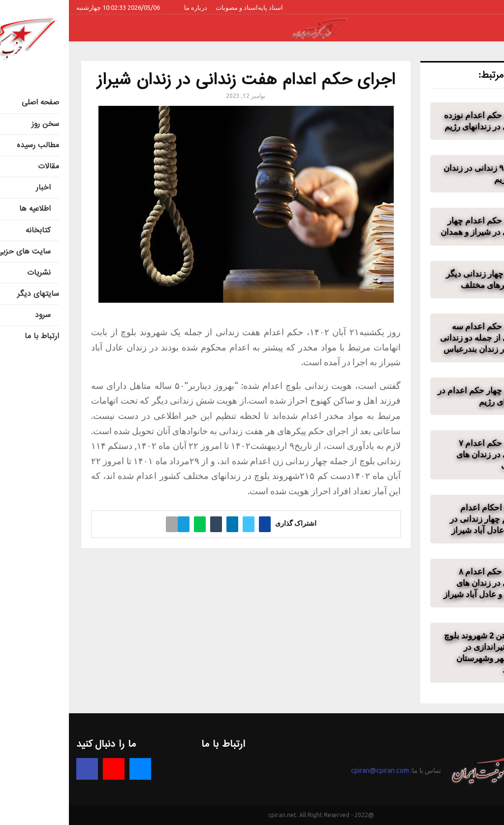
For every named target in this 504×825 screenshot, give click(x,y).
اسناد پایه (202, 7)
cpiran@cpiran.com (311, 770)
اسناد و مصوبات (168, 7)
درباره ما (127, 7)
